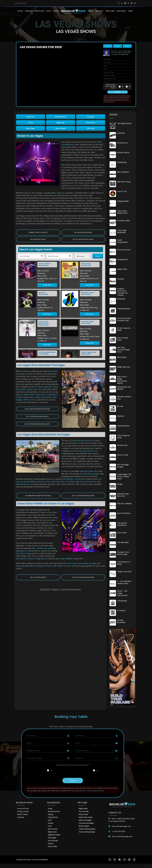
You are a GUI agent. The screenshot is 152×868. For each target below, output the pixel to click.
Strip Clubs (30, 128)
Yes (123, 86)
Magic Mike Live (124, 367)
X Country (121, 610)
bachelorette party (81, 441)
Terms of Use (23, 809)
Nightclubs (61, 123)
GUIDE (130, 11)
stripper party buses (43, 397)
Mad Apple (122, 357)
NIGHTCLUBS (40, 11)
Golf (50, 820)
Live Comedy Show (122, 339)
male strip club (58, 482)
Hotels (51, 823)
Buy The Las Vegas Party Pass (83, 577)
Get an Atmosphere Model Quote (37, 424)
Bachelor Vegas (87, 471)
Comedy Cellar (123, 221)
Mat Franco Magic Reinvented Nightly (122, 380)
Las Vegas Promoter (43, 566)
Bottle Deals (84, 826)
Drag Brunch (122, 259)
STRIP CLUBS (110, 11)
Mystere (121, 416)
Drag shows (91, 482)
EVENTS (56, 11)
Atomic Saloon (123, 153)
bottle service (29, 400)
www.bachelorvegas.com (121, 826)
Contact (21, 817)
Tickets (127, 46)
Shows (51, 844)
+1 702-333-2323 (20, 3)
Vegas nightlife (66, 558)
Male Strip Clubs (86, 817)
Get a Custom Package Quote (37, 416)
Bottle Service (61, 117)
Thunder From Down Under (123, 553)
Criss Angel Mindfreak (122, 231)
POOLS (49, 11)
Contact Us (115, 813)
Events (118, 46)
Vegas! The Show (124, 572)
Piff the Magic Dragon (123, 466)
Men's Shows (61, 128)
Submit (118, 92)
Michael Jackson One (124, 398)
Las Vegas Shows (124, 123)
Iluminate (121, 299)
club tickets (58, 566)
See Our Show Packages (83, 232)
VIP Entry (91, 128)
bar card (71, 566)
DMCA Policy (22, 814)
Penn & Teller (123, 455)
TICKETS (90, 11)
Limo (50, 826)
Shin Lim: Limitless (124, 504)
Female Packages (86, 823)
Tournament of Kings (124, 563)
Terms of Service (87, 791)
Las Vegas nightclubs (44, 387)
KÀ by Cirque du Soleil (124, 329)
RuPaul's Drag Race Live (123, 495)
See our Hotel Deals (38, 239)
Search (98, 256)
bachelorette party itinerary (83, 451)
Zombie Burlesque (121, 621)
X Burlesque (122, 601)
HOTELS (20, 11)
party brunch (43, 482)
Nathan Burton (123, 426)
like (34, 548)
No (130, 86)
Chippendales (123, 201)
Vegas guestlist (22, 566)
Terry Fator (122, 533)
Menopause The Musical (124, 388)
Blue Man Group (124, 182)
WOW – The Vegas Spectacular (122, 593)
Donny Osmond (124, 250)
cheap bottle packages (87, 563)
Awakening (122, 162)
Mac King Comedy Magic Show (123, 350)
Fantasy (120, 279)
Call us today (25, 553)
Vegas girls (40, 394)
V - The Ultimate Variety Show (124, 582)
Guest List (30, 117)
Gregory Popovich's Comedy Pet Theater (122, 292)
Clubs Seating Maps (87, 829)
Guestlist (99, 11)
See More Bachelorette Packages (38, 496)
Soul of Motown (124, 513)
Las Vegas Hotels (27, 394)
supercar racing (26, 551)
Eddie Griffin (122, 269)
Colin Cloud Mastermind (122, 212)
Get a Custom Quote (38, 577)
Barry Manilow (123, 172)
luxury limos (80, 479)
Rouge (120, 484)
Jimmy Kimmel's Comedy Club (124, 319)
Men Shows (53, 829)
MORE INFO (47, 285)
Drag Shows (53, 817)
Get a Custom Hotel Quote (83, 239)
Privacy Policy (112, 102)
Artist (50, 809)
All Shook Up (122, 143)
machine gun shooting (46, 548)
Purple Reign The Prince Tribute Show (124, 477)
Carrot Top (122, 191)
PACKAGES (29, 11)
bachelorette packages (90, 474)
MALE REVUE (121, 11)
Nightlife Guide (54, 835)
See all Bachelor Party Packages (37, 409)
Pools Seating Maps (87, 832)
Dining (50, 814)
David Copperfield (122, 241)
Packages (91, 117)
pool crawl (72, 563)
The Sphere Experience (122, 524)
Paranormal (122, 445)
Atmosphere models (25, 558)
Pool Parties (91, 123)
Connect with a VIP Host (38, 232)
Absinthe (121, 133)
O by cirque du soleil (123, 437)
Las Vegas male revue (76, 482)
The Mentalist (123, 542)
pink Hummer (68, 479)
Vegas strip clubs (34, 389)
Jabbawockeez (124, 309)
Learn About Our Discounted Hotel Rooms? (110, 86)
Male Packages (85, 820)
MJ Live (120, 406)
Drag (59, 193)
